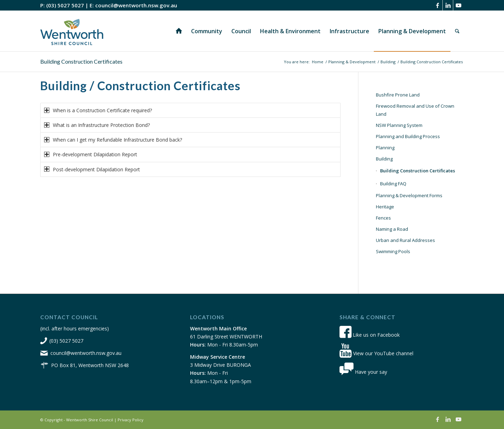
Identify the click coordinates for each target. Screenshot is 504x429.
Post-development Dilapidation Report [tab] (92, 169)
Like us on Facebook (370, 335)
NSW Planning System (399, 125)
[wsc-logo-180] (72, 31)
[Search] (457, 31)
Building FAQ (393, 184)
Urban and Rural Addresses (405, 240)
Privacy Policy (131, 420)
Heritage (385, 207)
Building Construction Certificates (81, 61)
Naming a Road (392, 229)
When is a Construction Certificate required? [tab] (98, 110)
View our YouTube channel (376, 353)
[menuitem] (179, 31)
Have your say (363, 372)
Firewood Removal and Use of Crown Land (415, 110)
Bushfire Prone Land (398, 95)
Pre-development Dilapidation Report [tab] (91, 154)
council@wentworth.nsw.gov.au (136, 5)
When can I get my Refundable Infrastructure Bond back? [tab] (113, 140)
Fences (383, 218)
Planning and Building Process (408, 136)
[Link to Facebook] (437, 5)
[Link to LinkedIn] (448, 5)
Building (384, 159)
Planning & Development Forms (409, 195)
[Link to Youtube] (458, 5)
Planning (385, 148)
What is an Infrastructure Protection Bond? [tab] (97, 125)
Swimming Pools (393, 251)
